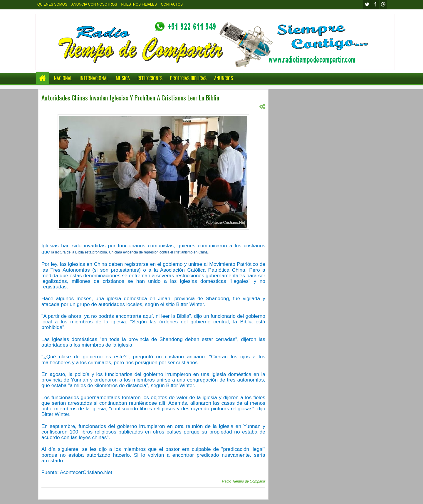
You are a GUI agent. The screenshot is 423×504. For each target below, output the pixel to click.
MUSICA (123, 78)
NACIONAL (63, 78)
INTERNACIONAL (94, 78)
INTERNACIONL (100, 107)
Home (43, 78)
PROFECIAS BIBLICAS (188, 78)
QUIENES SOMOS (52, 4)
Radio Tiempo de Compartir (244, 481)
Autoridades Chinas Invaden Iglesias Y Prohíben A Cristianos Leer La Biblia (130, 98)
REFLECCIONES (150, 78)
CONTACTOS (172, 4)
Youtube (383, 5)
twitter (367, 5)
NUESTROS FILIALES (139, 4)
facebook (375, 5)
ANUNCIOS (224, 78)
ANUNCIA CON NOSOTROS (94, 4)
